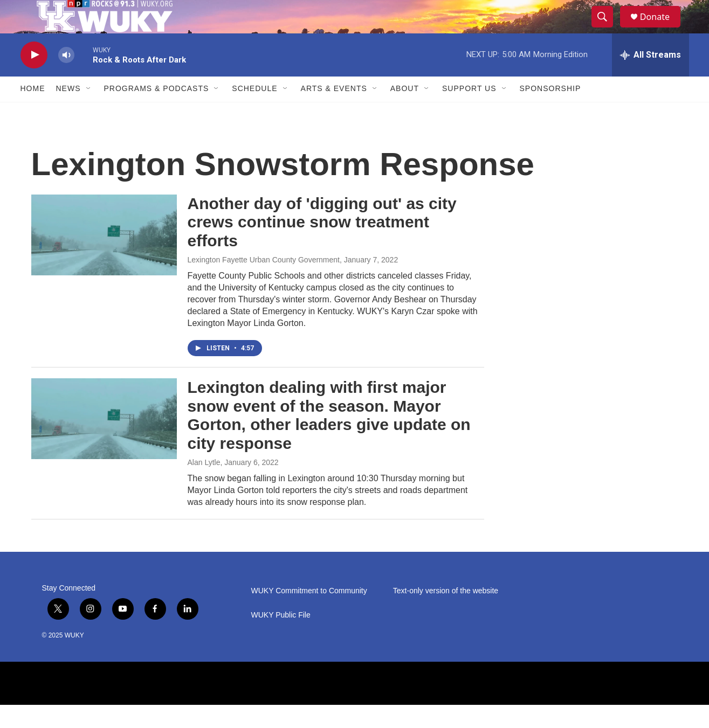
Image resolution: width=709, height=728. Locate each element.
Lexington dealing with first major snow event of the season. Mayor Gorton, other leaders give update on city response (329, 438)
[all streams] (651, 78)
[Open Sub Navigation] (89, 112)
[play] (34, 78)
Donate (662, 28)
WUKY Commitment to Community (309, 614)
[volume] (66, 78)
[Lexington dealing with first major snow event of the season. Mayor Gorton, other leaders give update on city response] (104, 442)
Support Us (469, 112)
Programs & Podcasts (157, 112)
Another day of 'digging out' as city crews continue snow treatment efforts (322, 245)
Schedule (254, 112)
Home (33, 112)
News (68, 112)
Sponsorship (550, 112)
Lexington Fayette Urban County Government (264, 283)
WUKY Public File (281, 638)
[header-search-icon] (607, 29)
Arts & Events (334, 112)
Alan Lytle (204, 486)
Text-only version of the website (446, 614)
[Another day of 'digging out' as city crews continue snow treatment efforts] (104, 258)
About (405, 112)
